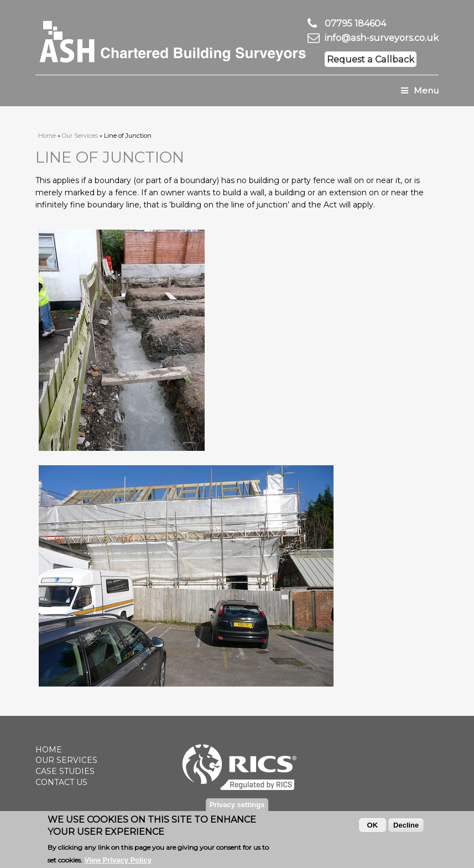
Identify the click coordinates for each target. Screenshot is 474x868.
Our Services (80, 136)
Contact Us (61, 782)
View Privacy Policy (118, 863)
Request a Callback (371, 59)
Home (47, 136)
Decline (406, 828)
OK (373, 828)
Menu (420, 90)
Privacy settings (237, 807)
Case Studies (65, 771)
